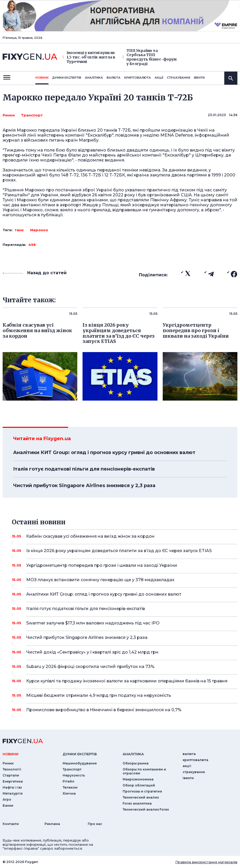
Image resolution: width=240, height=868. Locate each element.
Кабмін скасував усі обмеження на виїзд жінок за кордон (125, 538)
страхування (179, 78)
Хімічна (69, 793)
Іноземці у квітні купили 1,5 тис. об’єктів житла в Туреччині (89, 57)
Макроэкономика (138, 779)
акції (159, 78)
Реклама (52, 824)
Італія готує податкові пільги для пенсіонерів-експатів (84, 469)
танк (19, 230)
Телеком (70, 787)
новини (42, 78)
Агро (7, 799)
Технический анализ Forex (146, 809)
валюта (114, 78)
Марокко (39, 230)
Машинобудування (80, 763)
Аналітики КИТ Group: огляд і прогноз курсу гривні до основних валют (104, 452)
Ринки (9, 115)
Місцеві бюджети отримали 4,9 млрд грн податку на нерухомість (125, 697)
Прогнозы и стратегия (142, 791)
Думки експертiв (67, 78)
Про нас (95, 824)
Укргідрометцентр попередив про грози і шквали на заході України (125, 567)
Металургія (13, 793)
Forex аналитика (137, 803)
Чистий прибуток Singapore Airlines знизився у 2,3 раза (84, 486)
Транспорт (32, 115)
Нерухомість (74, 775)
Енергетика (13, 781)
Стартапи (11, 775)
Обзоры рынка (136, 763)
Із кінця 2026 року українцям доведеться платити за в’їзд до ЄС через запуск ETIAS (125, 553)
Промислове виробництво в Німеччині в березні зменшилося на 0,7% (125, 712)
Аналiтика (94, 78)
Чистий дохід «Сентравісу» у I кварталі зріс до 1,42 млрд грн (125, 654)
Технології (12, 769)
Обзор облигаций (139, 785)
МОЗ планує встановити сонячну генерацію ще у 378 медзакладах (125, 582)
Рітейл (69, 781)
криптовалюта (138, 78)
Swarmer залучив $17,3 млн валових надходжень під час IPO (125, 625)
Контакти (11, 824)
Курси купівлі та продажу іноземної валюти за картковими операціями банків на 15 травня (127, 681)
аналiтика (133, 754)
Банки (8, 805)
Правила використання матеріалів (206, 862)
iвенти (199, 78)
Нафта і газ (12, 787)
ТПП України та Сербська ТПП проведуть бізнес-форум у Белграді (150, 57)
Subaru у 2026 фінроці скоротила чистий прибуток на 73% (125, 668)
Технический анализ (141, 797)
